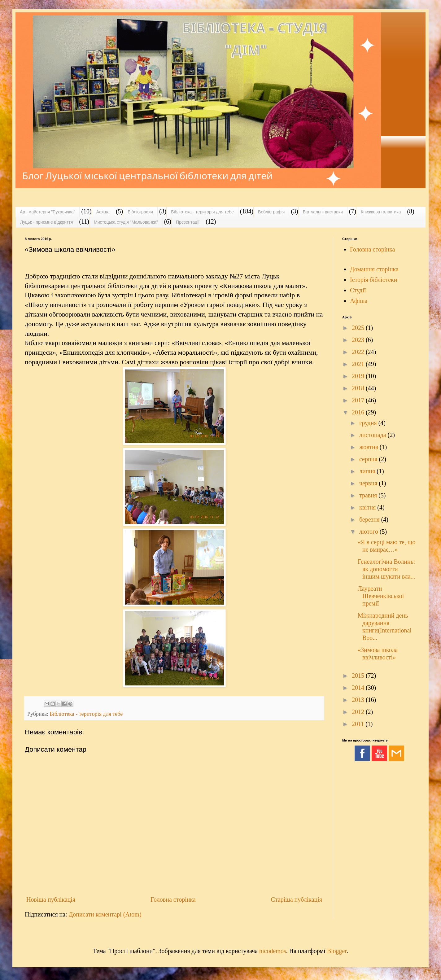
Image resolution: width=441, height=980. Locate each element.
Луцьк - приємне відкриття (46, 222)
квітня (368, 507)
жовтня (369, 447)
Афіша (103, 212)
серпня (369, 459)
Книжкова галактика (381, 212)
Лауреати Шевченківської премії (381, 596)
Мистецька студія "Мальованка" (126, 222)
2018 (359, 388)
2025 (359, 328)
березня (370, 519)
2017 (359, 400)
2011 (359, 724)
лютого (369, 532)
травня (369, 495)
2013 (359, 700)
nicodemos (273, 951)
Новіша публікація (51, 899)
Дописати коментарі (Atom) (105, 914)
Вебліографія (271, 212)
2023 (359, 340)
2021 (359, 364)
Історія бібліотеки (374, 280)
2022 (359, 352)
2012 (359, 712)
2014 (359, 688)
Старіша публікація (297, 899)
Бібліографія (140, 212)
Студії (358, 290)
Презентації (188, 222)
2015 (359, 676)
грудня (369, 423)
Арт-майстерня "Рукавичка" (47, 212)
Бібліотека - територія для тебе (202, 212)
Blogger (337, 951)
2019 (359, 376)
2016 (359, 412)
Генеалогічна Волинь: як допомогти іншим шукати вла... (386, 569)
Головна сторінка (173, 899)
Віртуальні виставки (323, 212)
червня (369, 483)
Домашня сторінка (374, 269)
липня (368, 471)
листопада (373, 435)
